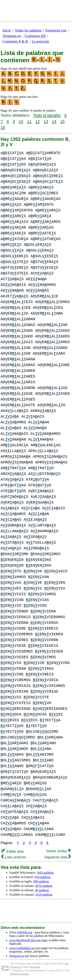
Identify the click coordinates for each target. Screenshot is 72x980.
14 (54, 121)
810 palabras (43, 877)
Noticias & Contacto (19, 974)
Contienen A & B (15, 41)
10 (21, 121)
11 (29, 121)
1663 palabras (45, 873)
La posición (40, 41)
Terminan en (12, 36)
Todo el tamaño (47, 115)
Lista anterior (14, 857)
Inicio (7, 30)
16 (3, 127)
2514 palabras (44, 895)
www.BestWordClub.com (25, 940)
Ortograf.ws (17, 956)
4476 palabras (44, 886)
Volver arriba (58, 851)
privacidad (35, 967)
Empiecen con (56, 30)
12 (38, 121)
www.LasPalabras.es (22, 948)
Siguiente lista (58, 857)
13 (46, 121)
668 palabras (41, 881)
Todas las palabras (28, 30)
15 (62, 121)
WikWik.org (25, 932)
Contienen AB (35, 36)
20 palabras (42, 890)
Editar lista (12, 851)
